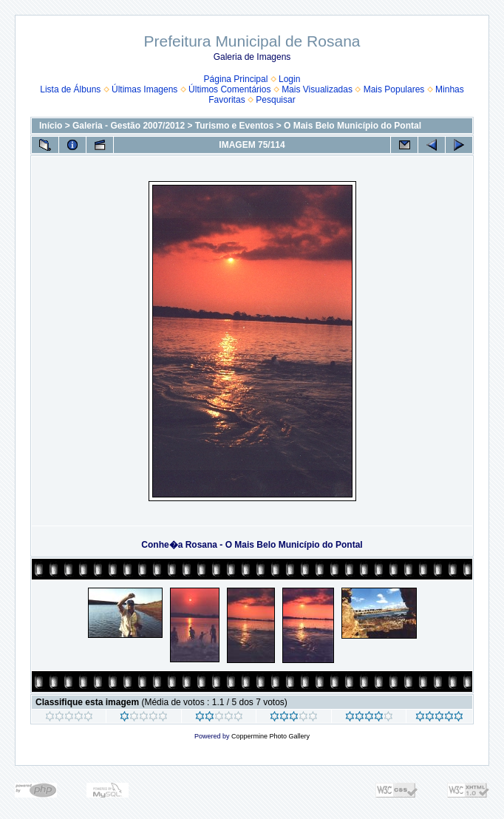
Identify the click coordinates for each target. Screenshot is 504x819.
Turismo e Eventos (234, 126)
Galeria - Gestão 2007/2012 (129, 126)
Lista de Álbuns (70, 89)
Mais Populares (394, 89)
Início (51, 126)
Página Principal (236, 79)
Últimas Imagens (144, 89)
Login (289, 79)
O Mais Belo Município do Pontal (353, 126)
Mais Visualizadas (317, 89)
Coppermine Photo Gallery (270, 736)
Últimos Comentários (229, 89)
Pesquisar (275, 100)
